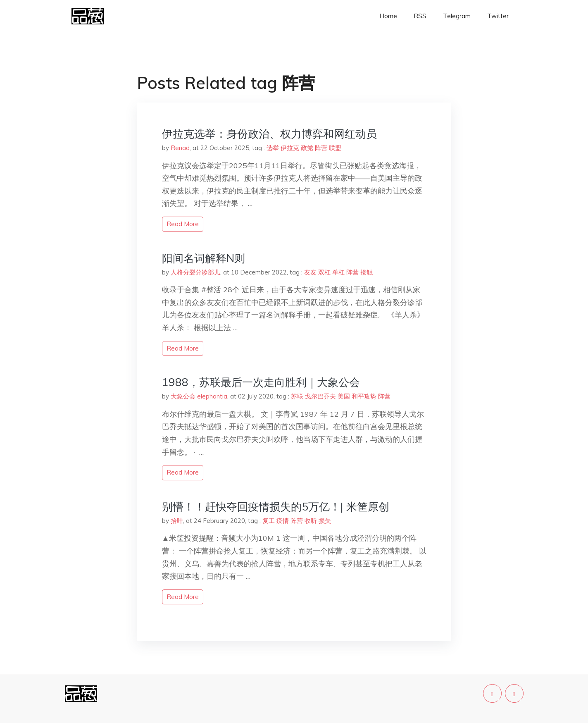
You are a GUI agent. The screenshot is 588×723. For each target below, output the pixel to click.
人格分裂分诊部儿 (195, 272)
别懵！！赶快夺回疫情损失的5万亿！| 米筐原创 (276, 507)
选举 (273, 148)
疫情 (283, 521)
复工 (269, 521)
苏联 (297, 396)
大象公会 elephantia (199, 396)
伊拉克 (290, 148)
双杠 (324, 272)
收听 (311, 521)
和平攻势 (364, 396)
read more (183, 224)
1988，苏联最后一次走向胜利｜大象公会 (261, 382)
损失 (325, 521)
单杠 (338, 272)
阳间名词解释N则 (204, 258)
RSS (420, 16)
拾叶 (177, 521)
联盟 (335, 148)
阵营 (321, 148)
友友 (310, 272)
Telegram (457, 16)
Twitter (498, 16)
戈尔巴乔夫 (320, 396)
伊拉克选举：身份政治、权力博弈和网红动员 (269, 134)
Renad (180, 148)
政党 (307, 148)
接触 (367, 272)
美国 (344, 396)
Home (388, 16)
